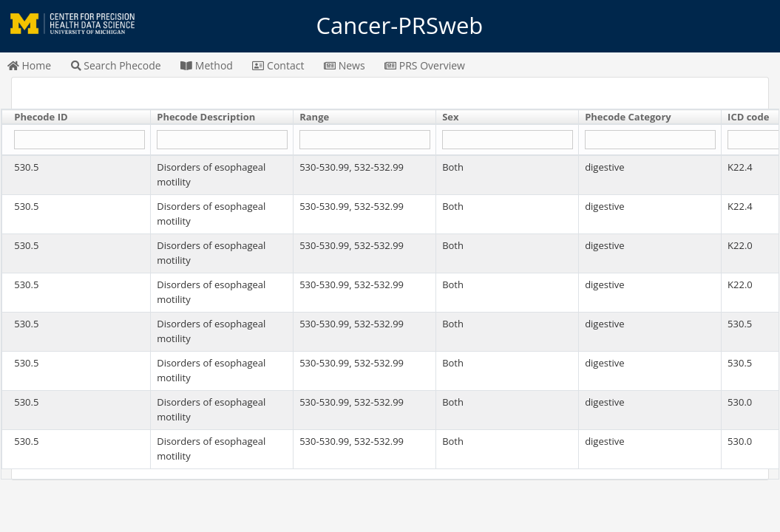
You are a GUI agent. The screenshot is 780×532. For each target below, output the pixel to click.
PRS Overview (425, 65)
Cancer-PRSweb (390, 26)
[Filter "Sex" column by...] (507, 140)
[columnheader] (77, 117)
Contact (278, 65)
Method (207, 65)
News (345, 65)
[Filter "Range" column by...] (364, 140)
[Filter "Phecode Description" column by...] (222, 140)
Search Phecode (116, 65)
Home (29, 65)
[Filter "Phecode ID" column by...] (79, 140)
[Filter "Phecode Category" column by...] (650, 140)
